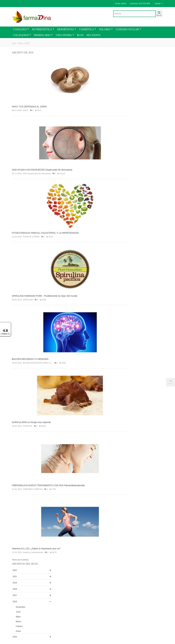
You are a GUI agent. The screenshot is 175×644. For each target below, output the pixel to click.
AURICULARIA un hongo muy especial (31, 413)
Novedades (18, 606)
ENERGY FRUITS (138, 199)
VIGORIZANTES (137, 149)
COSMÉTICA (88, 29)
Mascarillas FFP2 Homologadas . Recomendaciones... (148, 401)
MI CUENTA (94, 35)
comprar (134, 436)
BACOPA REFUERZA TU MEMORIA (30, 351)
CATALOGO (21, 29)
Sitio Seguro (86, 584)
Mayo (135, 106)
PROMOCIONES (20, 603)
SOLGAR (134, 274)
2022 (132, 60)
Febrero (136, 116)
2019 (132, 72)
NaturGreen (135, 211)
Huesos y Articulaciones (33, 540)
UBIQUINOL (135, 330)
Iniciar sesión (121, 4)
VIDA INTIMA (65, 35)
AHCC (26, 109)
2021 (132, 66)
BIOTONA (134, 261)
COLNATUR (135, 167)
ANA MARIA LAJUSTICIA (141, 155)
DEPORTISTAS (67, 29)
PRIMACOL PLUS (138, 336)
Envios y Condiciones (22, 564)
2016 (132, 91)
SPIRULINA (28, 293)
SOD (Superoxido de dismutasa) (37, 170)
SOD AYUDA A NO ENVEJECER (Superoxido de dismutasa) (42, 167)
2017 (132, 85)
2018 (132, 79)
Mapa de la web (59, 609)
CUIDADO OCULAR (128, 29)
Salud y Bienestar (137, 355)
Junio (135, 102)
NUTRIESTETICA (43, 29)
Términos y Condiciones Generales (22, 569)
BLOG (80, 35)
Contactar (56, 606)
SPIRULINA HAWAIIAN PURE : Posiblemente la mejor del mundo (45, 290)
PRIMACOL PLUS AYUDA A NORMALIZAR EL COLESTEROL (151, 416)
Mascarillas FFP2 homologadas (143, 349)
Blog (21, 43)
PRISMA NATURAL (138, 174)
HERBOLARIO (43, 35)
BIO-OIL (133, 193)
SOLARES (106, 29)
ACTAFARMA (136, 230)
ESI (131, 205)
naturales (153, 437)
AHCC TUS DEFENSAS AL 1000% (29, 105)
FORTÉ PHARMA (137, 218)
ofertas (144, 437)
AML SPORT (135, 142)
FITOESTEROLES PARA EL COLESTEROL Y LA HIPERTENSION (45, 228)
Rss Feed (56, 603)
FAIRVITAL (28, 417)
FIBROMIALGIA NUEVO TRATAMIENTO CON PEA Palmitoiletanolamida (48, 474)
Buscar (134, 469)
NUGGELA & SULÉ (138, 249)
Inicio (14, 43)
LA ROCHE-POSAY (138, 224)
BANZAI (133, 180)
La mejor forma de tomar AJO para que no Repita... (151, 387)
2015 (132, 126)
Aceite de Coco (136, 324)
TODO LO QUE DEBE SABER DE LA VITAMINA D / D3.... (151, 374)
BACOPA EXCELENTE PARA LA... (38, 355)
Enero (136, 121)
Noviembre (138, 97)
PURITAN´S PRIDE (31, 232)
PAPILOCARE (136, 342)
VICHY (133, 268)
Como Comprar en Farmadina (21, 575)
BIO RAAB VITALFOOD (140, 236)
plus (160, 437)
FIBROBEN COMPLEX (33, 478)
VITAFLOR (134, 255)
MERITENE (135, 161)
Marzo (136, 111)
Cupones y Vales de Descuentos (22, 581)
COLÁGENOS (22, 35)
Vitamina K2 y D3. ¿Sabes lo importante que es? (36, 536)
